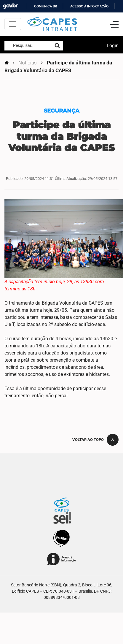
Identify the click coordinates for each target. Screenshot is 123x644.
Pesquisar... (24, 45)
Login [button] (113, 46)
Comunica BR (45, 6)
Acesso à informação (89, 6)
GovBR (10, 6)
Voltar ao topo (88, 440)
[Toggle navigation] (13, 24)
